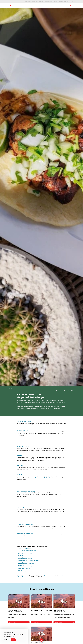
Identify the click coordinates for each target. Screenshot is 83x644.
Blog (71, 1)
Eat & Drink (47, 6)
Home (10, 388)
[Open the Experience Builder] (70, 6)
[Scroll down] (41, 640)
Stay (55, 6)
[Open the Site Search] (74, 6)
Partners (66, 1)
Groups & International (45, 1)
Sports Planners (57, 1)
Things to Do (31, 6)
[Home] (11, 6)
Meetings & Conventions (30, 1)
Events (39, 6)
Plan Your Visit (63, 6)
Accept (13, 640)
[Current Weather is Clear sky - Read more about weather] (74, 1)
